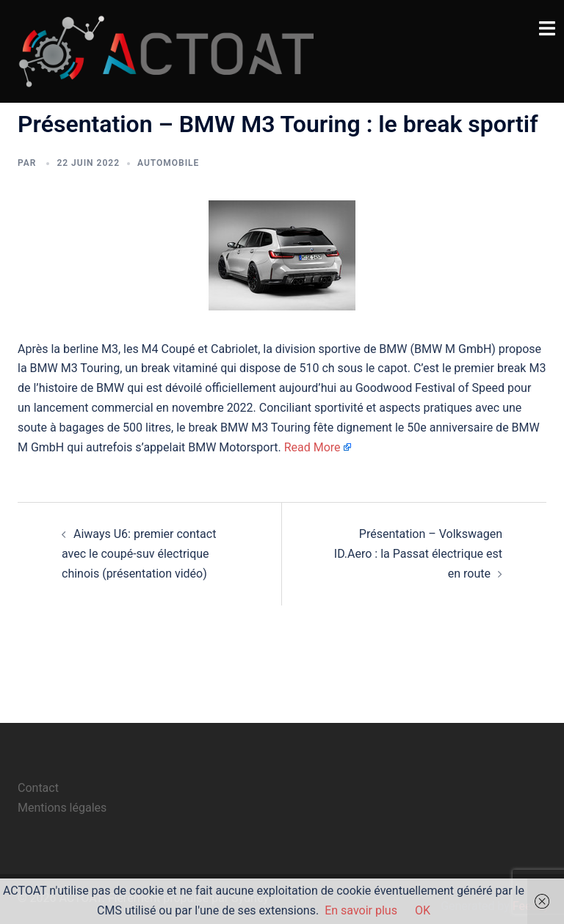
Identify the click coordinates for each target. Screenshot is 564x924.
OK (423, 910)
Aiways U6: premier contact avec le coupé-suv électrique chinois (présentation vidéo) (139, 554)
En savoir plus (361, 910)
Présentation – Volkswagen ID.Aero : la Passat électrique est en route (418, 554)
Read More (312, 447)
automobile (168, 163)
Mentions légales (62, 808)
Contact (38, 788)
